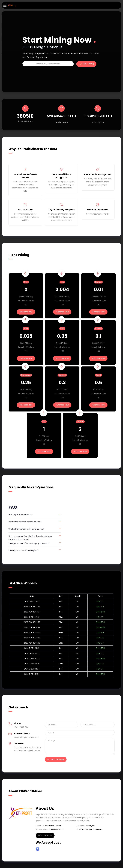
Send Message (56, 759)
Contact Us (45, 836)
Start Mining (86, 64)
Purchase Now (26, 312)
